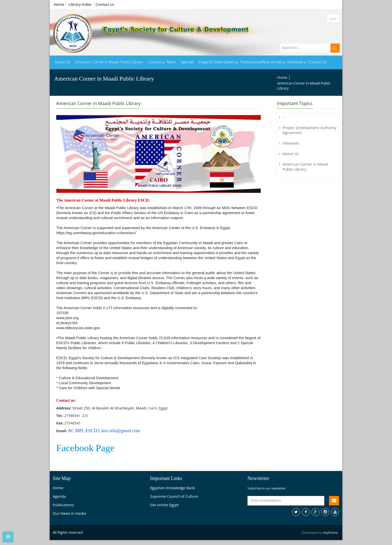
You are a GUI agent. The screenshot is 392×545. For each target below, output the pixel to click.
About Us (62, 62)
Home (59, 4)
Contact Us (317, 62)
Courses (155, 62)
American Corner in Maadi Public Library (109, 62)
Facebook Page (85, 448)
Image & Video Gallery (217, 62)
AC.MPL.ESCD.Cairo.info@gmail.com (104, 431)
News (171, 62)
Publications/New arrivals (261, 62)
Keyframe (330, 532)
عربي (333, 18)
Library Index (80, 4)
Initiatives (295, 62)
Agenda (187, 62)
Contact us (105, 4)
